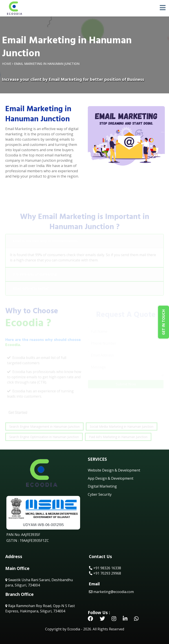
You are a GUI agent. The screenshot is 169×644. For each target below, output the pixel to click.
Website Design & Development (114, 470)
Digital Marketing (102, 486)
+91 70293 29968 (105, 573)
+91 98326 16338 (105, 568)
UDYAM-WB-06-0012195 (43, 525)
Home (7, 64)
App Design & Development (111, 478)
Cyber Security (100, 494)
